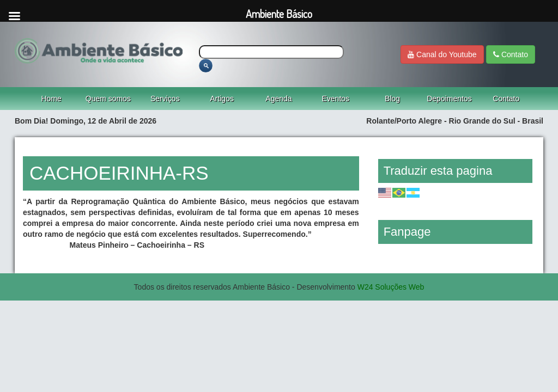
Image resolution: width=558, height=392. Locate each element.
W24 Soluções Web (391, 287)
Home (51, 99)
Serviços (165, 99)
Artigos (222, 99)
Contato (511, 54)
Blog (392, 99)
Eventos (336, 99)
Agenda (278, 99)
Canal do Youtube (442, 54)
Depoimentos (449, 99)
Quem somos (108, 99)
